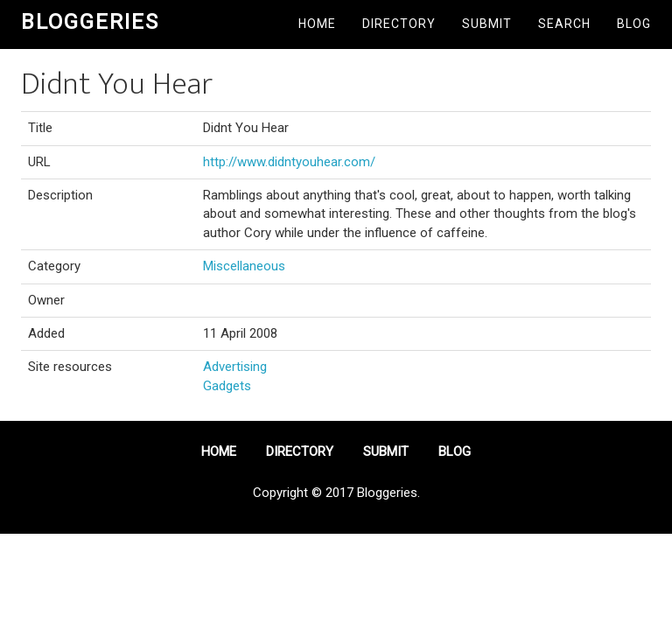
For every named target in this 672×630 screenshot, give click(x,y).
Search (564, 24)
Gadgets (227, 386)
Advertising (235, 367)
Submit (487, 24)
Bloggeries (90, 22)
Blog (634, 24)
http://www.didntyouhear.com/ (289, 162)
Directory (399, 24)
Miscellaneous (244, 266)
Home (317, 24)
